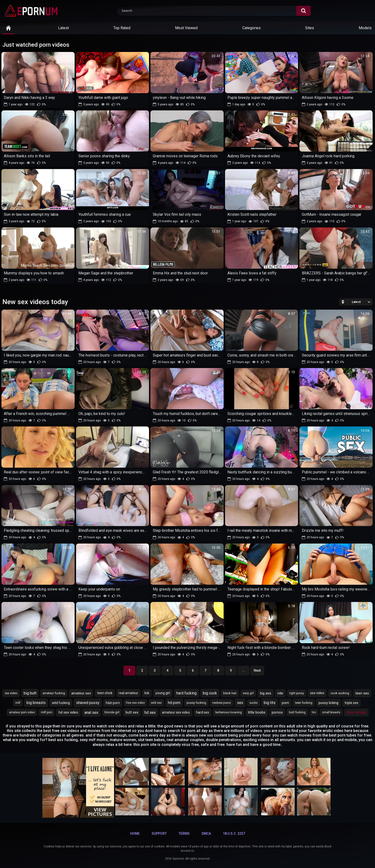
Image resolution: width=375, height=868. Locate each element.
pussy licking (328, 703)
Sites (310, 28)
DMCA (206, 834)
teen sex (362, 693)
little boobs (257, 712)
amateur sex (81, 693)
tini (314, 712)
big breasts (36, 703)
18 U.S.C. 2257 (234, 834)
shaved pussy (88, 703)
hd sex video (68, 712)
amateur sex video (176, 712)
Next (257, 670)
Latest (63, 28)
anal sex (91, 712)
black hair (230, 693)
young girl (163, 693)
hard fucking (186, 693)
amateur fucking (54, 693)
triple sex (351, 703)
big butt (30, 693)
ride (280, 693)
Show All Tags (356, 712)
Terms (184, 834)
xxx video (11, 693)
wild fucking (61, 703)
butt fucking (297, 712)
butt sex (132, 712)
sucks (254, 703)
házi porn (113, 703)
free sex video (135, 703)
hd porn (174, 703)
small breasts (331, 712)
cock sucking (340, 693)
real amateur (128, 693)
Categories (251, 28)
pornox (277, 712)
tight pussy (297, 693)
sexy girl (248, 693)
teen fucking (304, 703)
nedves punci (222, 703)
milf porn (47, 712)
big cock (210, 693)
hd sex (150, 712)
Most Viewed (186, 28)
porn (285, 703)
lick (147, 693)
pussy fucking (196, 703)
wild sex (156, 703)
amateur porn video (22, 712)
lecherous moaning (229, 712)
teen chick (105, 693)
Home (135, 834)
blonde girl (112, 712)
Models (365, 28)
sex (240, 703)
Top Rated (122, 28)
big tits (270, 703)
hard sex (203, 712)
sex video (317, 693)
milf (18, 703)
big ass (266, 693)
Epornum (179, 859)
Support (159, 834)
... (243, 670)
